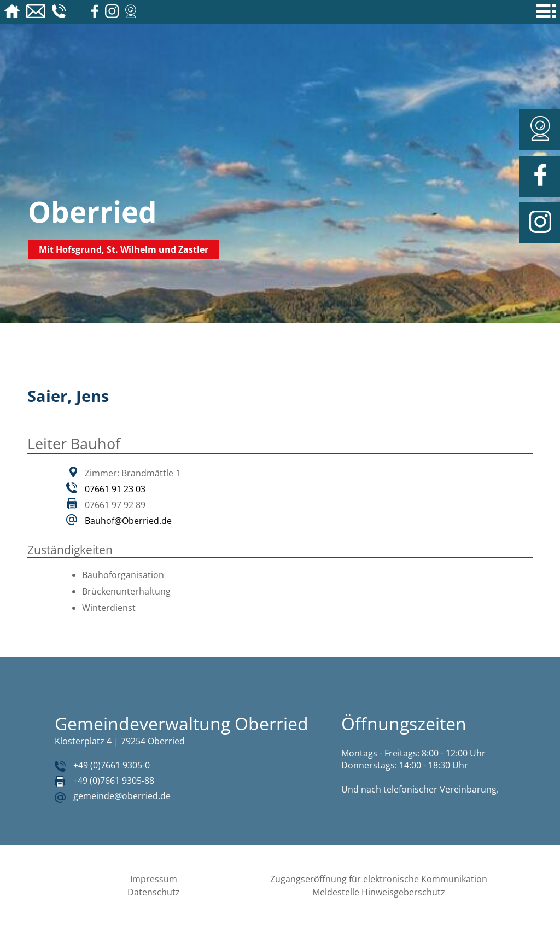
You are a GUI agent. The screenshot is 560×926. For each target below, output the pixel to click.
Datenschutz (154, 892)
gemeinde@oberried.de (122, 796)
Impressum (154, 879)
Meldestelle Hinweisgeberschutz (379, 892)
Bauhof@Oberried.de (128, 521)
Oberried (92, 211)
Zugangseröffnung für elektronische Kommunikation (379, 879)
